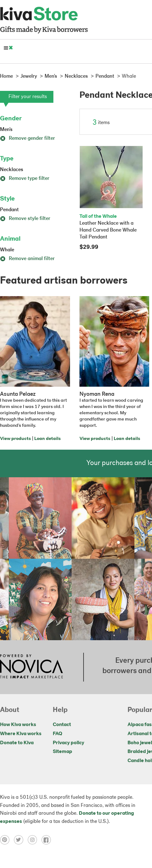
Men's (6, 130)
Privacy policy (68, 743)
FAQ (57, 734)
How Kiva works (18, 725)
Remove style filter (25, 219)
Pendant (9, 210)
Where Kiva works (21, 734)
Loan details (47, 439)
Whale (7, 250)
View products (15, 439)
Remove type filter (25, 179)
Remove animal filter (27, 259)
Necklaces (12, 170)
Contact (62, 725)
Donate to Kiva (17, 743)
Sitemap (62, 752)
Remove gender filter (27, 139)
